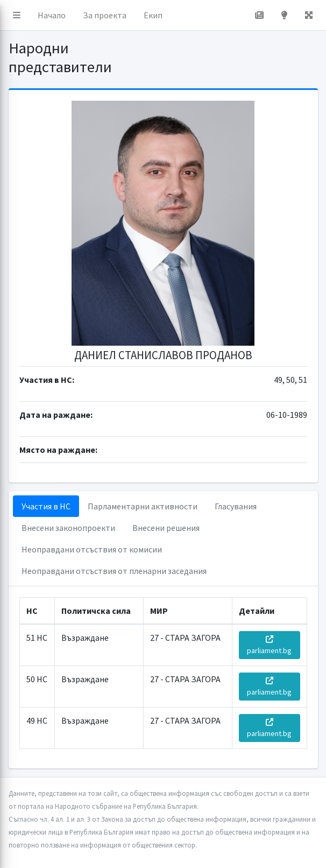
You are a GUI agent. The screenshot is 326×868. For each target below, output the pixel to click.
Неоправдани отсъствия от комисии (92, 549)
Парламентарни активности (143, 506)
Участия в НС (46, 506)
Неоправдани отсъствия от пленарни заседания (114, 571)
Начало (52, 15)
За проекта (105, 15)
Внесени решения (166, 528)
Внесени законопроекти (68, 528)
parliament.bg (269, 645)
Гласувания (236, 506)
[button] (17, 15)
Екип (153, 15)
